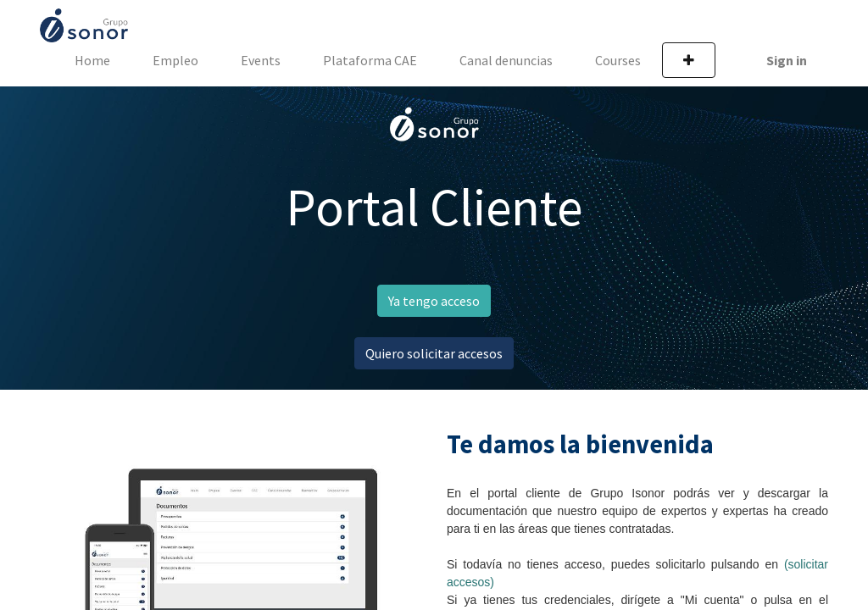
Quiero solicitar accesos (434, 353)
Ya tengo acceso (434, 301)
